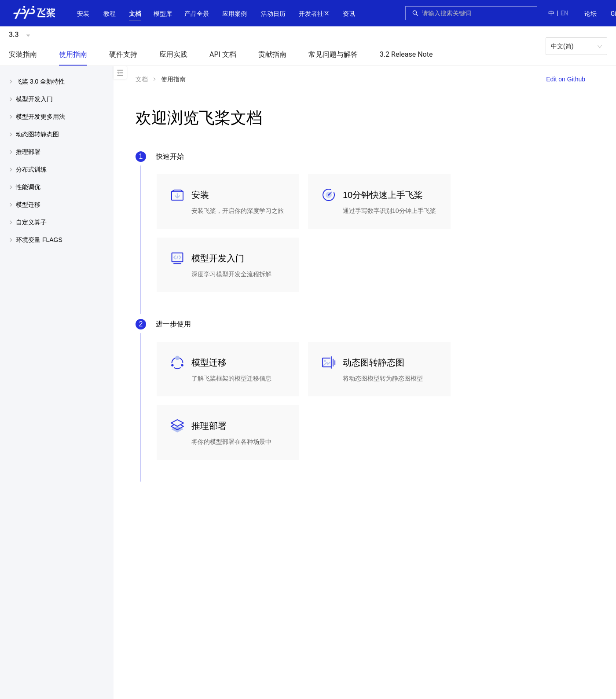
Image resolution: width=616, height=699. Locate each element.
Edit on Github (566, 79)
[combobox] (477, 13)
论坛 (590, 14)
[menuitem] (590, 14)
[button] (135, 14)
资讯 (349, 14)
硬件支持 (123, 54)
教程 (110, 14)
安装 (83, 14)
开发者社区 (314, 14)
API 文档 (223, 54)
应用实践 (173, 54)
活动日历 (273, 14)
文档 (135, 14)
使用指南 (73, 54)
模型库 (163, 14)
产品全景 (197, 14)
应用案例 (235, 14)
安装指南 (23, 54)
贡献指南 (272, 54)
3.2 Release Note (406, 54)
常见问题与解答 (333, 54)
